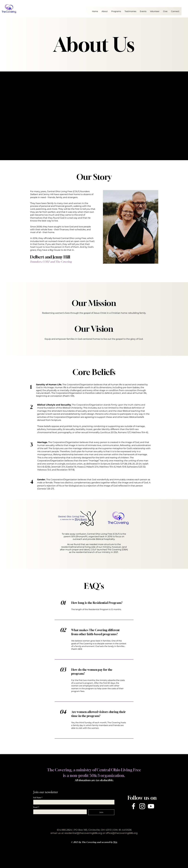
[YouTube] (151, 806)
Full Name (38, 798)
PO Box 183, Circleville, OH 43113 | (93, 830)
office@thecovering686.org (122, 833)
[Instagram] (142, 806)
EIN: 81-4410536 (122, 830)
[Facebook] (133, 806)
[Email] (59, 812)
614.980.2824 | (65, 830)
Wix (115, 842)
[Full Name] (73, 802)
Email (36, 807)
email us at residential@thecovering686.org (78, 833)
